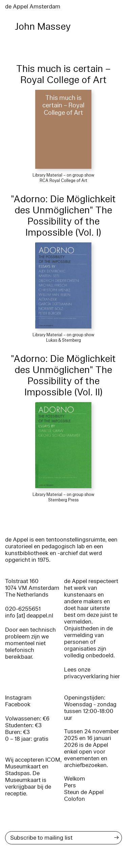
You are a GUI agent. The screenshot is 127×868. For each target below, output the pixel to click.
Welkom (75, 779)
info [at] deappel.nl (29, 616)
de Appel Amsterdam (33, 7)
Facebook (18, 704)
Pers (70, 785)
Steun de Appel (84, 792)
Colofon (75, 799)
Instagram (18, 698)
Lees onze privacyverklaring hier (92, 673)
